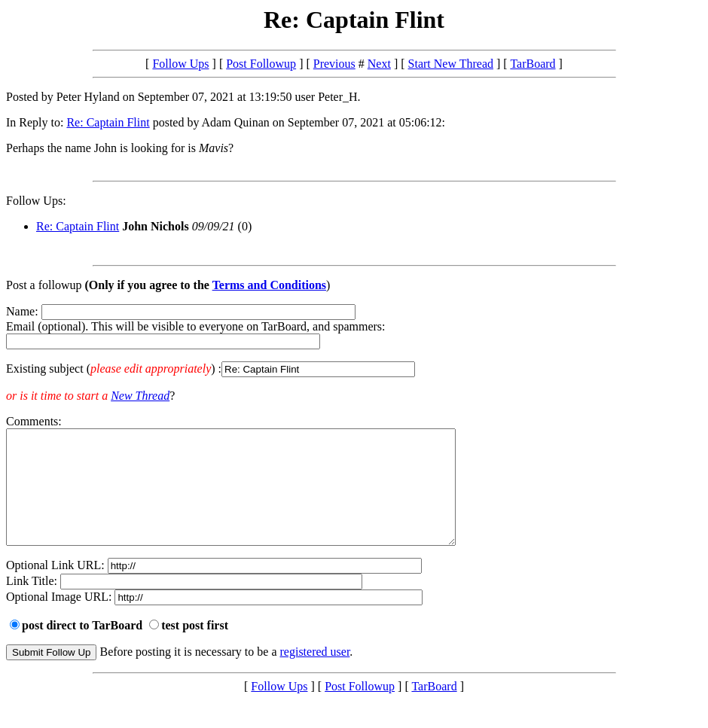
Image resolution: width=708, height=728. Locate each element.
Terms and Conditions (269, 285)
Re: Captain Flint (108, 122)
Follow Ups (180, 64)
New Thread (140, 396)
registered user (315, 674)
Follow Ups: (36, 201)
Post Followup (261, 64)
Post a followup (44, 285)
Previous (334, 64)
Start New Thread (451, 64)
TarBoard (533, 64)
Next (379, 64)
